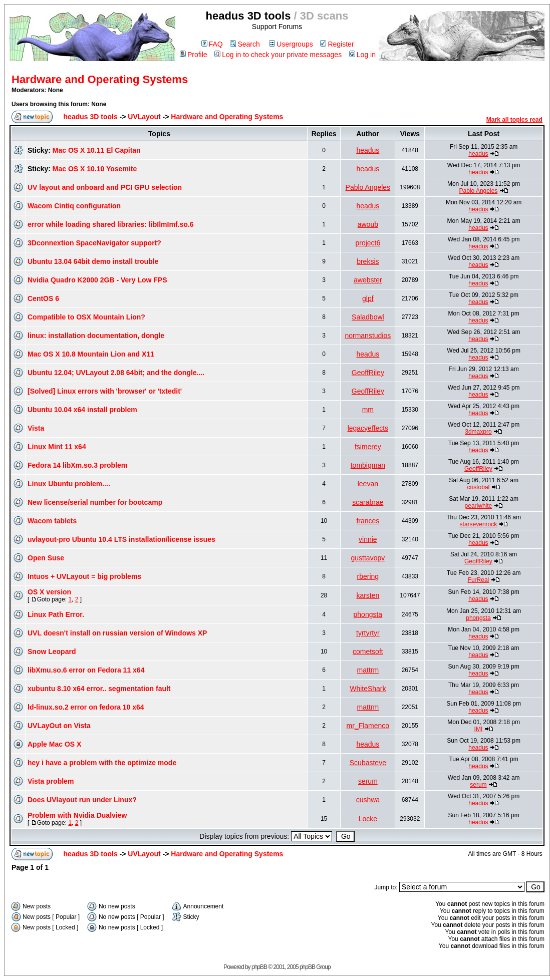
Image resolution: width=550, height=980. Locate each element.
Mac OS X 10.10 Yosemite (95, 169)
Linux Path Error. (56, 614)
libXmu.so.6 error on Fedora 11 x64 (86, 670)
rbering (368, 576)
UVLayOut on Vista (59, 726)
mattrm (368, 670)
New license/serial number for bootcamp (95, 502)
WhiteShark (368, 689)
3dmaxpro (478, 432)
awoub (368, 224)
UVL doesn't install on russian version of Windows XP (117, 633)
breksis (368, 261)
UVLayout (144, 117)
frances (368, 521)
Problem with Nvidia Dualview (77, 815)
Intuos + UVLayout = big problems (84, 576)
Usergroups (291, 44)
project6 (368, 243)
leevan (368, 484)
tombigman (368, 465)
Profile (194, 55)
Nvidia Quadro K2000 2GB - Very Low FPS (97, 280)
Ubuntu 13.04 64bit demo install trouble (93, 261)
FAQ (212, 44)
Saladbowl (368, 317)
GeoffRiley (368, 373)
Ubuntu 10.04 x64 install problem (82, 410)
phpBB (259, 967)
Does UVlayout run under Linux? (82, 800)
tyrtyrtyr (368, 633)
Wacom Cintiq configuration (74, 206)
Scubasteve (368, 763)
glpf (368, 298)
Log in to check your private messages (278, 55)
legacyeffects (368, 428)
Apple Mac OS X (54, 744)
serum (368, 781)
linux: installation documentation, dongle (96, 336)
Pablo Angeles (368, 187)
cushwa (368, 800)
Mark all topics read (514, 120)
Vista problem (51, 781)
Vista (36, 428)
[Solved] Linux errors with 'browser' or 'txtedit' (105, 391)
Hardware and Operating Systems (100, 79)
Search (245, 44)
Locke (368, 819)
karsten (368, 595)
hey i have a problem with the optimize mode (102, 763)
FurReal (479, 580)
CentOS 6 (43, 298)
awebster (368, 280)
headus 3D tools (91, 117)
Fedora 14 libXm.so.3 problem (77, 465)
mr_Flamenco (368, 726)
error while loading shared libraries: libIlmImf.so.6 (110, 224)
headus (368, 150)
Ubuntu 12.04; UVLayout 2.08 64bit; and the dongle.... (116, 373)
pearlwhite (479, 506)
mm (368, 410)
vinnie (368, 539)
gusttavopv (368, 558)
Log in (362, 55)
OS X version (49, 592)
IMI (479, 729)
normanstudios (368, 336)
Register (337, 44)
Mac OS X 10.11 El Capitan (97, 150)
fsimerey (368, 447)
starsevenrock (479, 524)
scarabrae (368, 502)
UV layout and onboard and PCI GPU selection (105, 187)
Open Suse (46, 558)
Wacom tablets (52, 521)
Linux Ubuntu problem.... (69, 484)
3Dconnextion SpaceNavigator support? (94, 243)
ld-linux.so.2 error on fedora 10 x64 (86, 707)
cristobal (479, 487)
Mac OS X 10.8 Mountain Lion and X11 (91, 354)
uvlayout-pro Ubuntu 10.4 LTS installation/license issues (121, 539)
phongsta (368, 614)
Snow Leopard (52, 651)
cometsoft (368, 651)
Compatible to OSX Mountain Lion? (86, 317)
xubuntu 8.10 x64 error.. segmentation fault (99, 689)
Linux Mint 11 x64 (57, 447)
